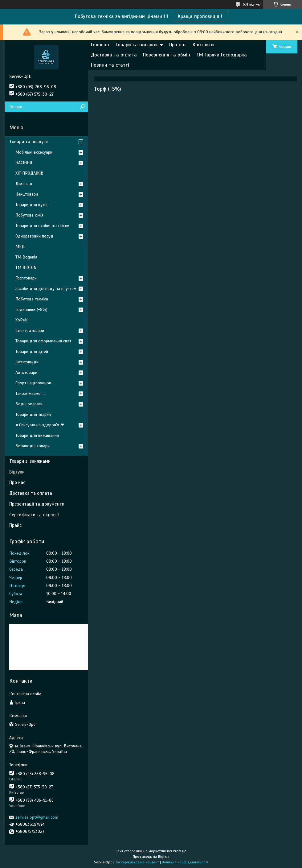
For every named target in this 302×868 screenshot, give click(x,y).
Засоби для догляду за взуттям (46, 289)
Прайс (15, 525)
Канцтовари (27, 194)
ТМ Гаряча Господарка (222, 55)
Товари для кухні (31, 205)
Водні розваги (29, 404)
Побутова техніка (32, 299)
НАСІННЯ (24, 163)
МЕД (20, 247)
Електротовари (30, 331)
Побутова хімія (29, 215)
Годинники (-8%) (31, 310)
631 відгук (251, 4)
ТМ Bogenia (26, 257)
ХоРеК (22, 320)
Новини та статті (110, 65)
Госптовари (26, 278)
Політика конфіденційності (185, 862)
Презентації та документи (37, 504)
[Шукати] (82, 107)
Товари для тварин (33, 414)
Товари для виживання (37, 435)
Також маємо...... (31, 393)
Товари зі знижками (30, 461)
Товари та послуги (136, 45)
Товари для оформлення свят (43, 341)
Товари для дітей (32, 351)
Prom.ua (180, 851)
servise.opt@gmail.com (37, 817)
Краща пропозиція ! (200, 16)
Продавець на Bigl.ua (151, 857)
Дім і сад (24, 184)
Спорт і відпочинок (33, 383)
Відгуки (17, 472)
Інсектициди (27, 362)
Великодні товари (33, 446)
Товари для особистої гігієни (42, 226)
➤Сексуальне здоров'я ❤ (40, 425)
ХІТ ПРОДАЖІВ (29, 173)
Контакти (203, 45)
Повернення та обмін (167, 55)
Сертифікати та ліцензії (34, 515)
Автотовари (26, 372)
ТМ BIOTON (26, 268)
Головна (100, 45)
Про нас (178, 45)
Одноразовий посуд (34, 236)
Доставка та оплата (114, 55)
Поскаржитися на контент (137, 862)
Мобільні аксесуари (34, 152)
